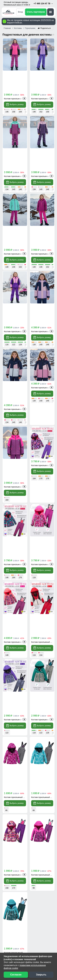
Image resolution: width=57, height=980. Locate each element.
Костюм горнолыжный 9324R (43, 639)
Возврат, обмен (14, 847)
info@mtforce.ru (18, 777)
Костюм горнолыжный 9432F (16, 133)
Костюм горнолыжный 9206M (16, 583)
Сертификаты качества (18, 881)
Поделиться (46, 28)
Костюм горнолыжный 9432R (16, 358)
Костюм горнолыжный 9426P (16, 471)
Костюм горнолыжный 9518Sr (17, 302)
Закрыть (41, 975)
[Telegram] (45, 770)
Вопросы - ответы (15, 853)
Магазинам (12, 920)
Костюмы (31, 721)
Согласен (16, 975)
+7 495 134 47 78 (43, 4)
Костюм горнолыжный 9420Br (17, 190)
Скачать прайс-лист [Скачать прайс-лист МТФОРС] (20, 801)
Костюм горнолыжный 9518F (43, 246)
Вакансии (11, 937)
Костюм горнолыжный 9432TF (44, 133)
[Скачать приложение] (18, 744)
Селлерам (11, 914)
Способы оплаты (15, 836)
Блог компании (14, 897)
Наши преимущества (17, 870)
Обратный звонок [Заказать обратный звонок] (19, 792)
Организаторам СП (16, 909)
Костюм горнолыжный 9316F (16, 246)
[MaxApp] (50, 770)
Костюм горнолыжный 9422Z (43, 527)
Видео (9, 886)
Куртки (12, 721)
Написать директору (20, 809)
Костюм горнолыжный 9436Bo (17, 414)
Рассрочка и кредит (16, 842)
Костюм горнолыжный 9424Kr (44, 471)
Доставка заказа (15, 831)
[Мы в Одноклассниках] (19, 945)
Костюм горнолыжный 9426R (43, 414)
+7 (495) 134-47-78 (20, 764)
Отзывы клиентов (15, 875)
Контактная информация (19, 858)
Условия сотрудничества (22, 903)
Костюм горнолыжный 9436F (43, 358)
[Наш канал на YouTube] (25, 945)
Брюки (48, 721)
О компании (12, 925)
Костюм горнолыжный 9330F (16, 639)
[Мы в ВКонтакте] (13, 945)
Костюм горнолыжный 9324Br (17, 695)
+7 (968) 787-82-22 (20, 770)
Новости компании (16, 931)
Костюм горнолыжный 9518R (43, 302)
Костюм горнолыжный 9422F (16, 527)
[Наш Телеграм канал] (6, 945)
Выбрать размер (15, 83)
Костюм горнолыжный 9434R (16, 77)
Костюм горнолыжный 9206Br (44, 583)
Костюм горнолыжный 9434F (43, 77)
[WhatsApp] (39, 770)
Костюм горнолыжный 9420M (44, 190)
